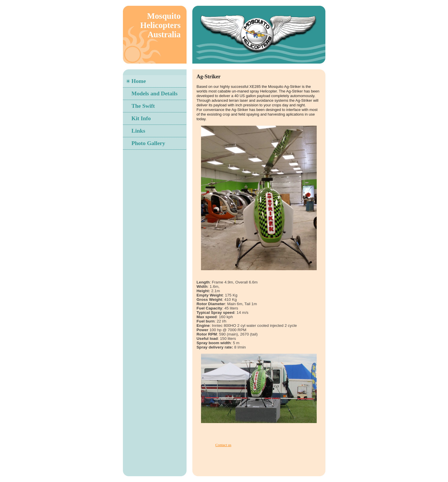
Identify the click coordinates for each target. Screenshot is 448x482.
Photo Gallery (148, 143)
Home (139, 81)
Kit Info (141, 118)
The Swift (143, 106)
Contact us (223, 445)
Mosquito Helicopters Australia (161, 25)
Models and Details (155, 93)
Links (139, 131)
